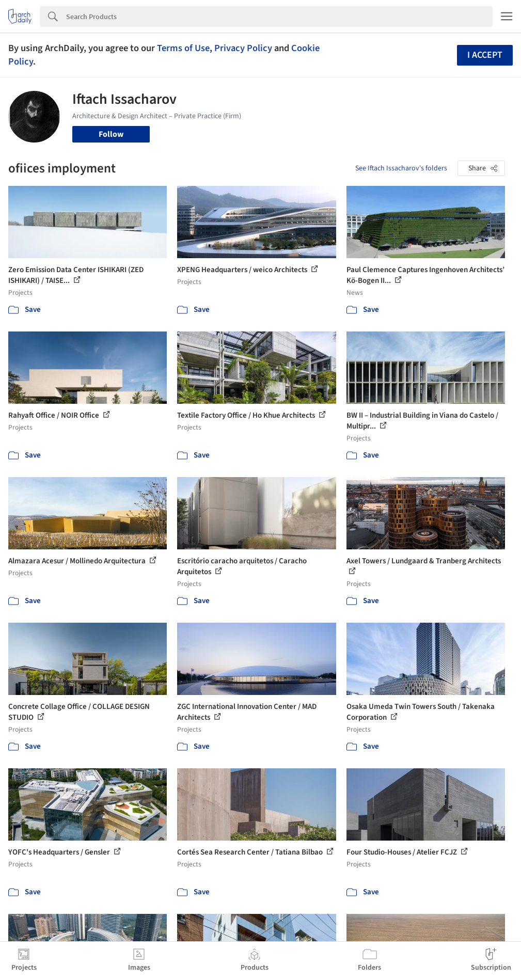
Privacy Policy (243, 48)
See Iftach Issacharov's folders (401, 168)
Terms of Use (183, 48)
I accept (485, 55)
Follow (111, 134)
